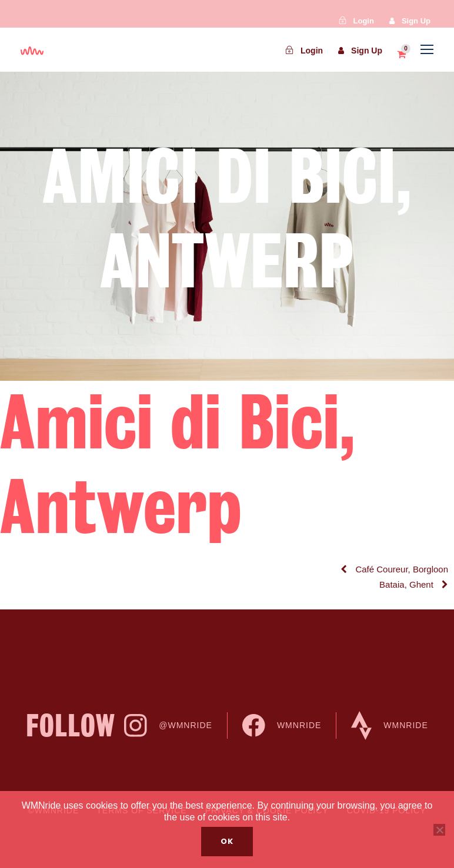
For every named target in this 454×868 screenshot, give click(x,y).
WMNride (282, 725)
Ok (227, 841)
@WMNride (168, 725)
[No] (439, 830)
